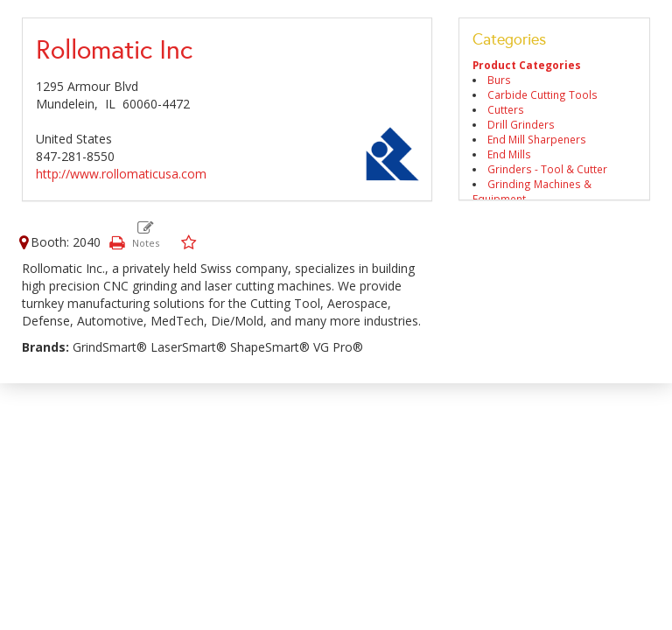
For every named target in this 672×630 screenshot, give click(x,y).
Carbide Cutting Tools (542, 94)
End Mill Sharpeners (537, 139)
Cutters (506, 109)
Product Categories (527, 65)
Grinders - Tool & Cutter (547, 169)
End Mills (509, 154)
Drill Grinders (521, 124)
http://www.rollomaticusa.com (121, 174)
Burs (499, 80)
